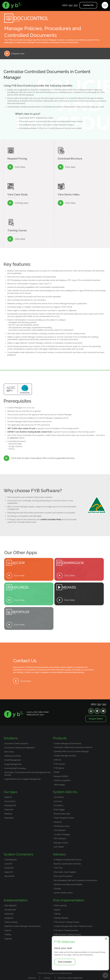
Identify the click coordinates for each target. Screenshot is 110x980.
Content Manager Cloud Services (67, 744)
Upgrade (8, 939)
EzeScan (57, 760)
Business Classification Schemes (67, 864)
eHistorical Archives (13, 756)
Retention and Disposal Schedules (68, 884)
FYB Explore (59, 768)
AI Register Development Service (68, 860)
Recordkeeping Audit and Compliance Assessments (75, 880)
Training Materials (61, 918)
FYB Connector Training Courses (67, 934)
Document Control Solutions (16, 744)
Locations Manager (62, 834)
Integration (9, 918)
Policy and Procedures (63, 876)
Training (8, 934)
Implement (9, 914)
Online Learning (11, 922)
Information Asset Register (65, 872)
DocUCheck (59, 797)
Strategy (57, 889)
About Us (32, 978)
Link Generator (60, 830)
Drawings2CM (10, 805)
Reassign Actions (61, 843)
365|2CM (8, 797)
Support (8, 930)
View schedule (65, 962)
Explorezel (9, 810)
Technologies (59, 785)
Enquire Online (96, 719)
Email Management (13, 760)
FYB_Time (58, 868)
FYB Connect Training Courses (66, 922)
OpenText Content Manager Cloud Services (22, 926)
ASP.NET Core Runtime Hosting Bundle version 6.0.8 (29, 432)
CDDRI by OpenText (62, 780)
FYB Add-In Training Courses (66, 930)
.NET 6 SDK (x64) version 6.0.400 (21, 428)
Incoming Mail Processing (15, 768)
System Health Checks (63, 893)
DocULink (58, 801)
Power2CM (9, 868)
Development (10, 910)
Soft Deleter (59, 847)
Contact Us (88, 5)
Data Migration (11, 905)
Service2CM (9, 876)
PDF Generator (60, 839)
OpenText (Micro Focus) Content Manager (71, 751)
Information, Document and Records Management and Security (27, 774)
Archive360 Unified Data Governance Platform (73, 747)
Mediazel (8, 814)
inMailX (57, 772)
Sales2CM (9, 872)
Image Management (13, 764)
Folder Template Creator (64, 818)
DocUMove (58, 805)
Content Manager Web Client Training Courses (73, 926)
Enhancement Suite (62, 814)
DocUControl (10, 801)
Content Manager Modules (65, 756)
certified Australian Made (51, 519)
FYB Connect (59, 764)
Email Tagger (59, 810)
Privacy (47, 978)
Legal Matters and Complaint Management (22, 779)
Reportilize (9, 818)
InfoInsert (58, 822)
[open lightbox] (79, 203)
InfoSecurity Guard (61, 826)
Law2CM (8, 864)
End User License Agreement (70, 978)
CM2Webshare (11, 860)
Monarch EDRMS (61, 776)
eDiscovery (9, 752)
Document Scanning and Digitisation (20, 748)
